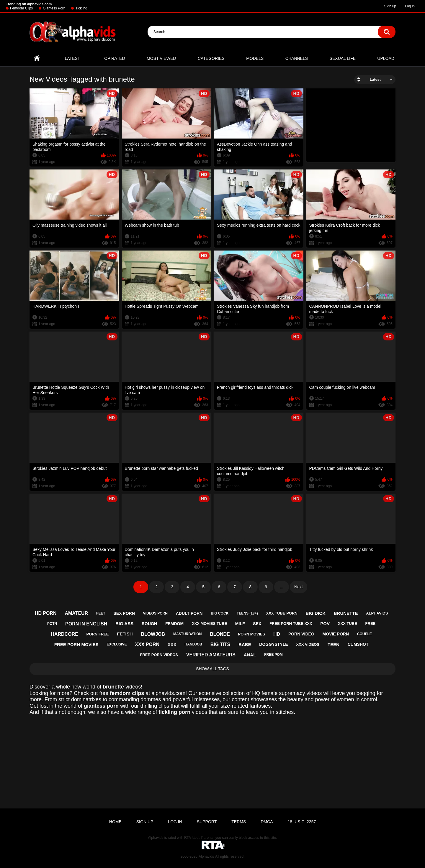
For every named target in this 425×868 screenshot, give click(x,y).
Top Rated (113, 58)
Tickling (81, 8)
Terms (239, 822)
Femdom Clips (21, 8)
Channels (297, 58)
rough (149, 624)
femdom (174, 624)
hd (277, 634)
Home (37, 59)
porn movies (251, 634)
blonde (220, 634)
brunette (346, 613)
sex (257, 624)
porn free (98, 634)
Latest (73, 58)
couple (364, 634)
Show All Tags (212, 669)
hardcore (64, 634)
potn (52, 624)
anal (250, 655)
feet (101, 613)
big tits (220, 644)
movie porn (336, 634)
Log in (410, 6)
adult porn (189, 613)
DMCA (267, 822)
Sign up (390, 6)
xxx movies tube (209, 624)
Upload (386, 58)
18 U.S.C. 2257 (302, 822)
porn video (301, 634)
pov (325, 624)
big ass (124, 624)
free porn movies (76, 644)
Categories (211, 58)
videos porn (155, 613)
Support (207, 822)
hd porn (46, 613)
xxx (172, 644)
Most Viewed (161, 58)
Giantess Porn (54, 8)
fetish (125, 634)
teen (334, 644)
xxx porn (147, 644)
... (282, 587)
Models (255, 58)
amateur (76, 613)
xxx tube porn (282, 613)
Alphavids (206, 857)
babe (245, 644)
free (371, 624)
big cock (220, 613)
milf (240, 624)
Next (299, 587)
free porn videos (159, 655)
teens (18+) (247, 613)
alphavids (377, 613)
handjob (193, 644)
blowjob (153, 634)
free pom (273, 655)
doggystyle (273, 644)
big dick (316, 613)
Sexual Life (343, 58)
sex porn (124, 613)
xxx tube (348, 624)
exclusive (117, 644)
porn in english (86, 624)
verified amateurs (211, 655)
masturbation (187, 634)
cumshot (358, 644)
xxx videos (308, 644)
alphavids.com (168, 693)
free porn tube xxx (291, 624)
